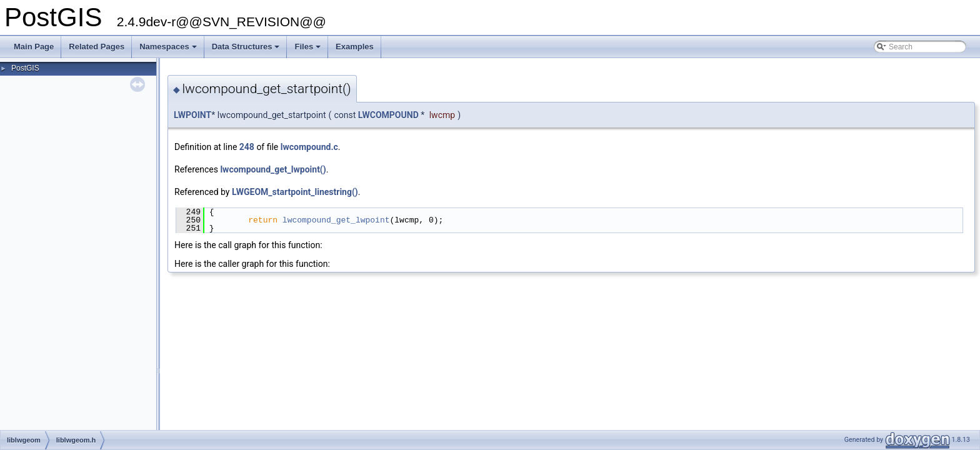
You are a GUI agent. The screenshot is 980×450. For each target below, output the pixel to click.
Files (308, 50)
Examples (355, 47)
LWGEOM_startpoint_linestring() (295, 192)
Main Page (34, 47)
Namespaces (169, 50)
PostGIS (25, 68)
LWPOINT (192, 115)
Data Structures (247, 50)
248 (247, 147)
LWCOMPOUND (388, 115)
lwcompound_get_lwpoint (336, 220)
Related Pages (97, 47)
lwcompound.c (309, 147)
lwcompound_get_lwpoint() (273, 169)
